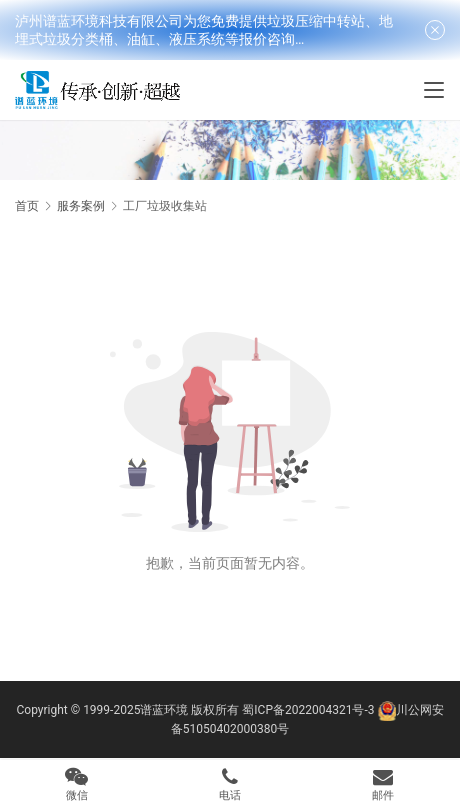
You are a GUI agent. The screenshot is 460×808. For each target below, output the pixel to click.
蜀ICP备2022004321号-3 (308, 710)
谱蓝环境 (164, 710)
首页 (27, 206)
